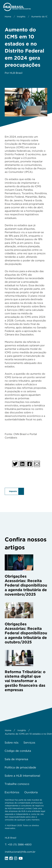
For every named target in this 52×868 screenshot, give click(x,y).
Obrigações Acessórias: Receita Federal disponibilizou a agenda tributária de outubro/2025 (26, 633)
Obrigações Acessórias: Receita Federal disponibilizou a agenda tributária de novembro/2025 (26, 585)
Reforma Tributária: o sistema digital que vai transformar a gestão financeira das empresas (25, 681)
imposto (13, 491)
